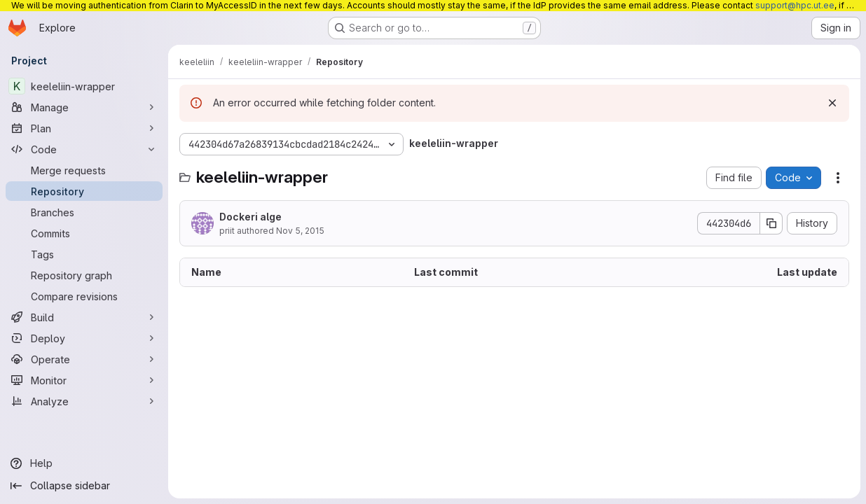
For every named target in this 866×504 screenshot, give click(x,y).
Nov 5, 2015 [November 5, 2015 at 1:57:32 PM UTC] (300, 231)
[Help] (84, 463)
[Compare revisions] (84, 296)
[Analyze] (84, 401)
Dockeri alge (250, 217)
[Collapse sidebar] (84, 486)
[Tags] (84, 254)
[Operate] (84, 359)
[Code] (84, 149)
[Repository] (84, 191)
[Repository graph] (84, 275)
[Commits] (84, 233)
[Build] (84, 317)
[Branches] (84, 212)
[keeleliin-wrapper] (84, 86)
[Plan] (84, 128)
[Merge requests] (84, 170)
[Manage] (84, 107)
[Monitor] (84, 380)
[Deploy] (84, 338)
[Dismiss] (832, 103)
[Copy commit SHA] (771, 223)
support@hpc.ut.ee (795, 5)
